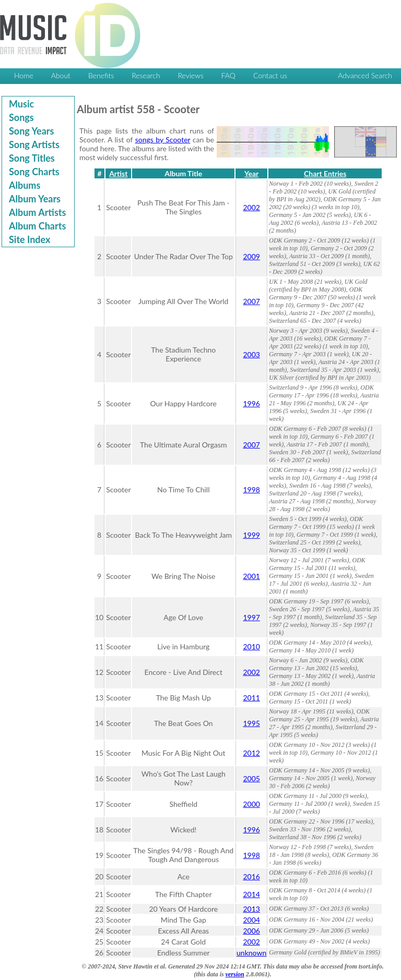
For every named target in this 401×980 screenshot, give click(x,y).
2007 (251, 301)
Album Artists (37, 212)
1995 (251, 723)
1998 (251, 489)
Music (21, 104)
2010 (251, 646)
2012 (251, 753)
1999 (251, 535)
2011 (251, 698)
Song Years (31, 131)
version (235, 974)
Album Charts (37, 226)
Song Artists (34, 144)
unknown (251, 953)
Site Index (30, 239)
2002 (251, 207)
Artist (118, 173)
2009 (251, 256)
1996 (251, 403)
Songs (21, 117)
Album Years (35, 199)
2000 (251, 804)
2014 (251, 894)
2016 (251, 876)
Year (251, 173)
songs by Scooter (163, 140)
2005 (251, 778)
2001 (251, 576)
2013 (251, 909)
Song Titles (32, 158)
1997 (251, 617)
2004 (251, 920)
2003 (251, 354)
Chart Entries (325, 173)
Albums (25, 185)
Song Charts (34, 172)
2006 (251, 931)
